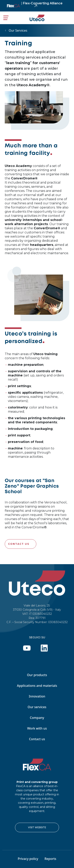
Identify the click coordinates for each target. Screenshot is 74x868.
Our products (37, 675)
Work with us (37, 728)
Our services (37, 707)
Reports (50, 859)
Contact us (19, 544)
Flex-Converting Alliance (42, 3)
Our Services (18, 30)
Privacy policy (28, 859)
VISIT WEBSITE (37, 827)
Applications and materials (37, 686)
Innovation (37, 696)
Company (37, 718)
